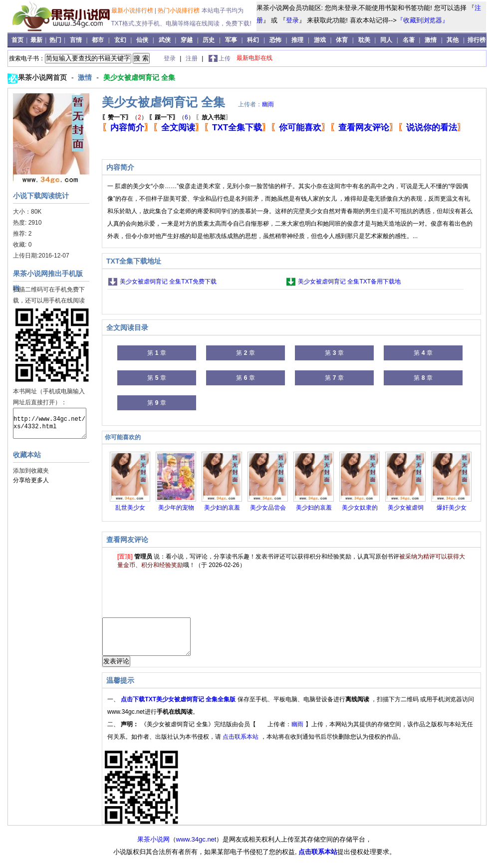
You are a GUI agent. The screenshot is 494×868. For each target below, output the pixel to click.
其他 (453, 40)
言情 (76, 40)
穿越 (187, 40)
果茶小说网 (153, 847)
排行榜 (477, 40)
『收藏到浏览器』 (423, 20)
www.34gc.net (196, 847)
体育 (342, 40)
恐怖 (275, 40)
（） (124, 117)
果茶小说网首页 (43, 77)
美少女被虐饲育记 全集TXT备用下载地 (349, 282)
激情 (431, 40)
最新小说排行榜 (133, 10)
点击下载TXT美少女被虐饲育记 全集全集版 (179, 707)
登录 (292, 20)
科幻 (253, 40)
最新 (37, 40)
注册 (192, 58)
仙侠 (142, 40)
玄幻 (120, 40)
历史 (209, 40)
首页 (18, 40)
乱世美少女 (130, 508)
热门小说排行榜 (179, 10)
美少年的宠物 (176, 508)
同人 (386, 40)
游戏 (320, 40)
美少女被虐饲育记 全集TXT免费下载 (168, 282)
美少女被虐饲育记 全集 (139, 77)
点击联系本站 (241, 744)
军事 (231, 40)
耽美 (364, 40)
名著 (409, 40)
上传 (225, 58)
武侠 (165, 40)
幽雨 (268, 104)
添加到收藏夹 (31, 471)
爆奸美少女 (452, 508)
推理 (297, 40)
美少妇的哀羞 (222, 508)
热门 (56, 40)
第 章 (156, 353)
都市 (98, 40)
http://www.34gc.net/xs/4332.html (50, 423)
